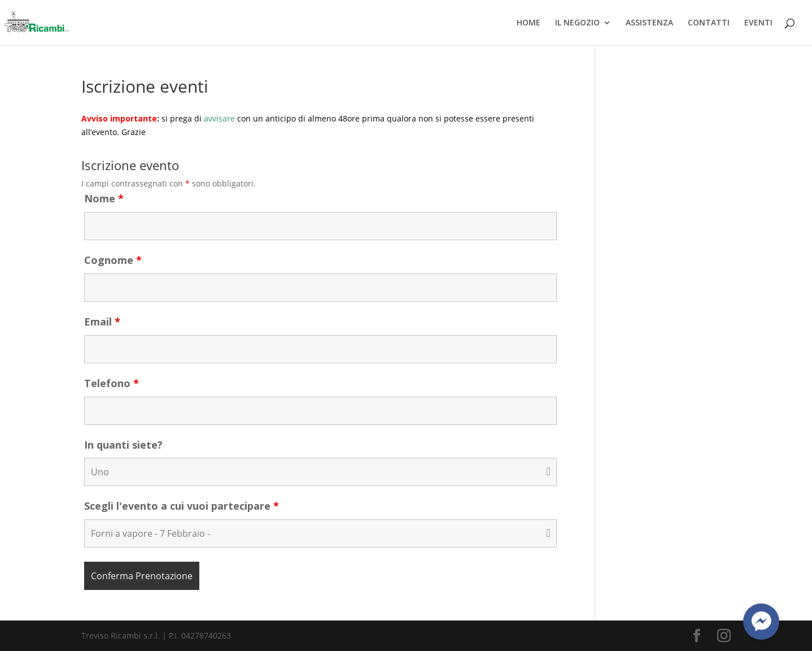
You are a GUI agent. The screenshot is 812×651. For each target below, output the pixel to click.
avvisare (219, 118)
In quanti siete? (123, 445)
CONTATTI (709, 23)
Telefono (112, 383)
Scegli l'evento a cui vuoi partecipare (182, 506)
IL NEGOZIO (577, 23)
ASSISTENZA (649, 23)
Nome (104, 198)
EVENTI (758, 23)
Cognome (113, 260)
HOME (529, 23)
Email (102, 322)
